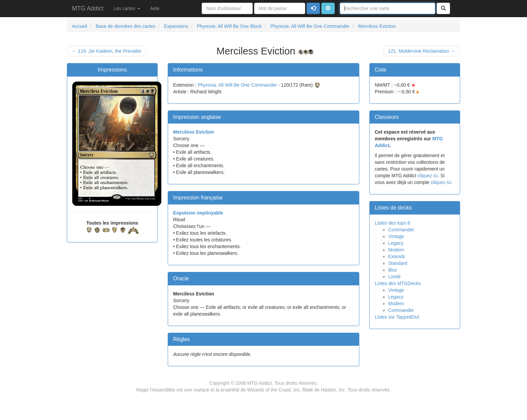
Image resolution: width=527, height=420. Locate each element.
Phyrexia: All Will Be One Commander (237, 85)
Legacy (396, 243)
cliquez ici (428, 176)
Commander (401, 230)
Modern (396, 250)
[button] (328, 8)
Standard (398, 263)
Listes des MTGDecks (398, 283)
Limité (394, 277)
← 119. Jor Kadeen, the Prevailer (107, 51)
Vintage (396, 236)
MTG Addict (88, 8)
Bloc (393, 270)
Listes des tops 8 (392, 223)
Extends (397, 256)
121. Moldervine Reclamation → (422, 51)
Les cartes (127, 8)
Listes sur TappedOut (397, 317)
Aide (155, 8)
